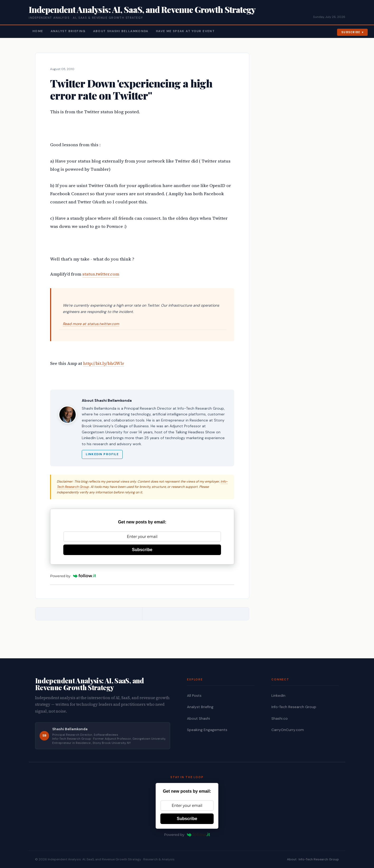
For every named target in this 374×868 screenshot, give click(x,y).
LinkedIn (278, 696)
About (292, 859)
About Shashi (198, 719)
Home (38, 31)
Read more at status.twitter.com (91, 324)
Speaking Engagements (207, 730)
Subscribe (351, 32)
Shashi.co (280, 719)
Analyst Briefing (68, 31)
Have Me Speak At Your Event (185, 31)
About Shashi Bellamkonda (121, 31)
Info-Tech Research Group (294, 707)
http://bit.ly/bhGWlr (104, 363)
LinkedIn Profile (102, 454)
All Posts (194, 696)
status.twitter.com (101, 274)
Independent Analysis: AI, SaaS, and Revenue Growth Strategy (142, 9)
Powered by (73, 576)
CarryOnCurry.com (288, 730)
